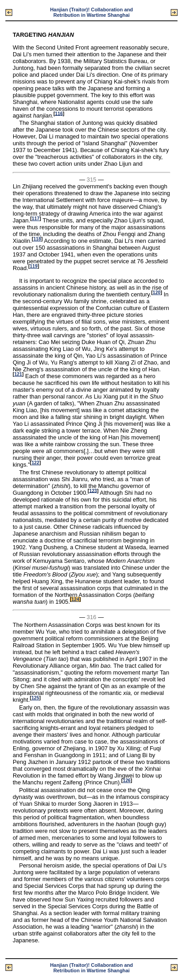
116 (59, 113)
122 (35, 463)
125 (35, 698)
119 (34, 266)
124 (75, 599)
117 (36, 219)
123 (93, 490)
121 (18, 374)
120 (156, 293)
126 (126, 781)
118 (37, 239)
